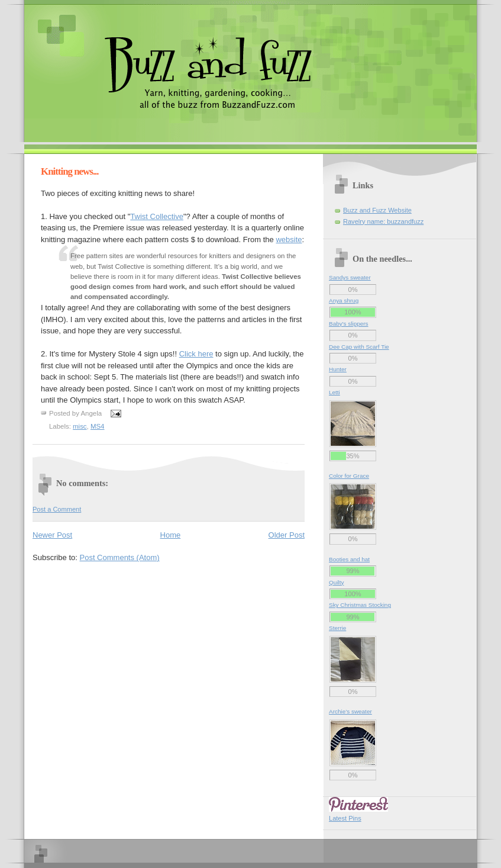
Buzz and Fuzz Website (377, 210)
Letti (334, 392)
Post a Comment (57, 509)
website (289, 239)
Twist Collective (157, 216)
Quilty (336, 582)
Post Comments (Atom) (120, 557)
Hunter (338, 369)
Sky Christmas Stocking (360, 605)
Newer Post (52, 535)
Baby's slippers (349, 324)
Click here (196, 354)
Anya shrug (344, 300)
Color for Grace (349, 476)
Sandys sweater (350, 277)
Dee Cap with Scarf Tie (359, 347)
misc (80, 426)
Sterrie (337, 628)
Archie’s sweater (350, 711)
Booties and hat (349, 559)
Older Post (287, 535)
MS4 (98, 426)
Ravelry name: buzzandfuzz (383, 221)
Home (171, 535)
